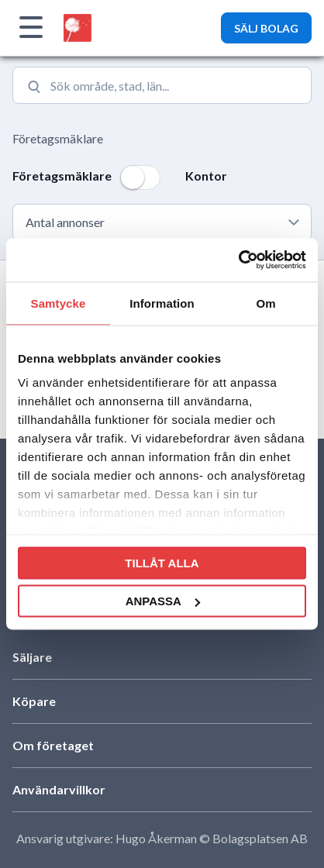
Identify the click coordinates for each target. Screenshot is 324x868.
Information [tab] (162, 303)
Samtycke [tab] (59, 303)
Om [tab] (265, 303)
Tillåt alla (162, 562)
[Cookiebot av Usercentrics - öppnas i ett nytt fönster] (238, 260)
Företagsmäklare (58, 138)
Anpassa (163, 601)
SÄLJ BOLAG (266, 28)
